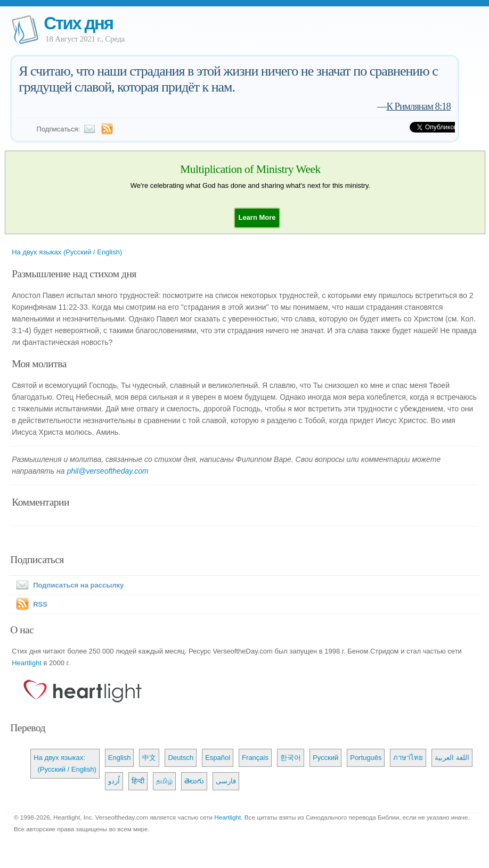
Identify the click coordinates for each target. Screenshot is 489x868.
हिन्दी (138, 781)
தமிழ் (164, 781)
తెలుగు (194, 781)
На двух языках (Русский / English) (67, 252)
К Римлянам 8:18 (418, 106)
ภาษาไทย (408, 758)
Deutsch (181, 758)
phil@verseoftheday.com (107, 471)
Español (218, 758)
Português (366, 758)
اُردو (114, 781)
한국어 (291, 758)
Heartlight (27, 663)
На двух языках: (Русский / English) (65, 763)
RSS (40, 604)
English (120, 758)
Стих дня (78, 23)
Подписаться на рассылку (68, 585)
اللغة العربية (452, 758)
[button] (257, 217)
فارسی (226, 781)
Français (255, 758)
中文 (149, 758)
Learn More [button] (257, 217)
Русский (325, 758)
